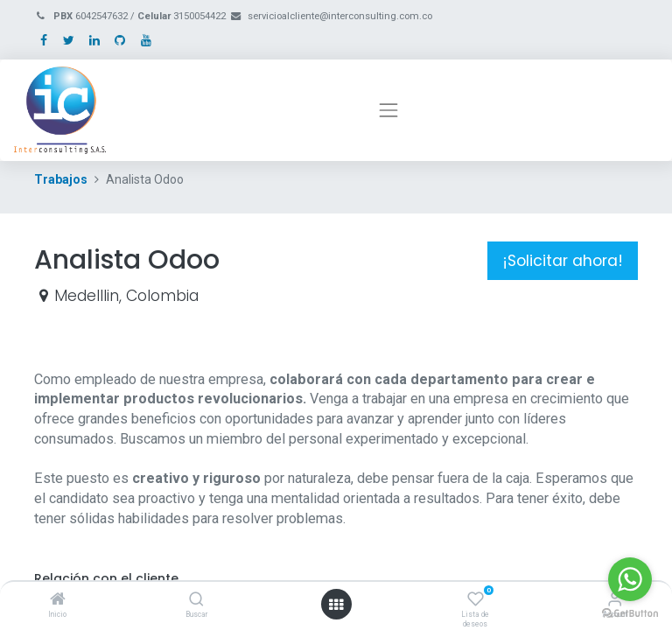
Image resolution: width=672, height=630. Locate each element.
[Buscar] (196, 600)
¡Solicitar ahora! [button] (563, 261)
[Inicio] (58, 600)
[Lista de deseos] (476, 600)
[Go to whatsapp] (630, 579)
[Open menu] (336, 605)
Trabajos (61, 179)
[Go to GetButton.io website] (630, 612)
